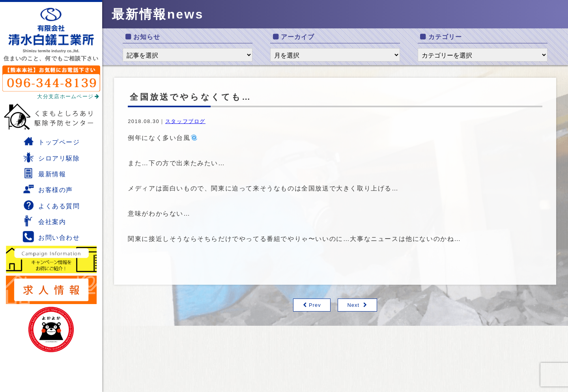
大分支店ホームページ (68, 96)
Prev (315, 305)
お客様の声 (48, 189)
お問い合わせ (51, 237)
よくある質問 (51, 205)
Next (353, 305)
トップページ (51, 141)
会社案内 (44, 221)
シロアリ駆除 (51, 157)
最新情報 (44, 173)
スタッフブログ (185, 121)
